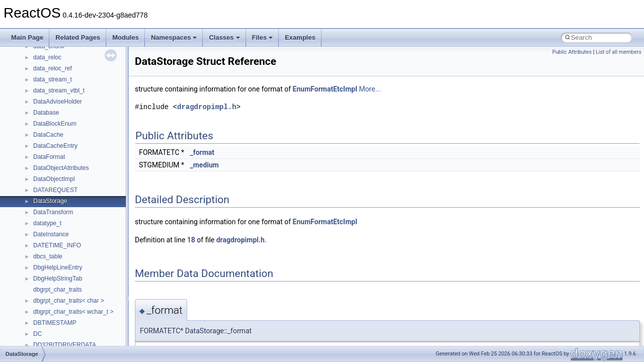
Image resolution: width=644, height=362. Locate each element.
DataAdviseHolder (58, 102)
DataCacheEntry (55, 146)
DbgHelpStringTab (58, 279)
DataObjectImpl (54, 179)
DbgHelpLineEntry (58, 267)
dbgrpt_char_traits (58, 290)
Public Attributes (572, 52)
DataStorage (50, 201)
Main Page (27, 37)
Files (263, 37)
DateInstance (51, 234)
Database (46, 113)
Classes (224, 37)
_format (202, 152)
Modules (126, 37)
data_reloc (47, 57)
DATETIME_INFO (57, 245)
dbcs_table (48, 256)
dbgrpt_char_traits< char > (69, 301)
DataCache (48, 135)
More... (370, 89)
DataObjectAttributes (61, 168)
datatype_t (47, 223)
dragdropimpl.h (207, 107)
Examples (300, 37)
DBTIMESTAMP (55, 323)
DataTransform (53, 212)
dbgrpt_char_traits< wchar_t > (73, 312)
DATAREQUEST (55, 190)
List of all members (619, 52)
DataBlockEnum (55, 124)
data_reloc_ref (53, 68)
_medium (204, 165)
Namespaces (174, 37)
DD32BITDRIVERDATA (65, 345)
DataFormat (49, 157)
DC (37, 334)
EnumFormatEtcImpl (325, 89)
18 (191, 240)
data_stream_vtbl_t (59, 90)
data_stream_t (53, 79)
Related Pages (78, 37)
